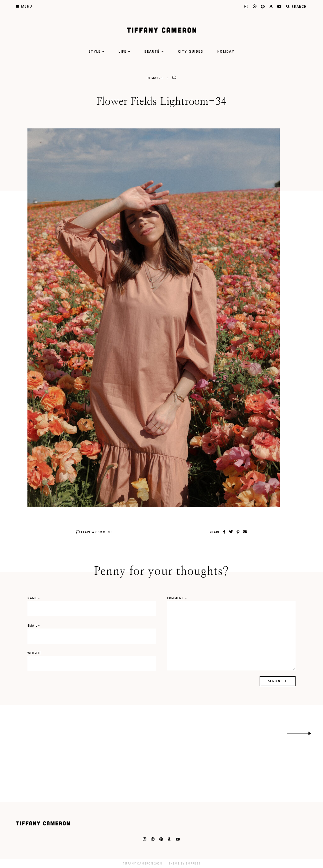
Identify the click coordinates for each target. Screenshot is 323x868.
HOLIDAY (226, 51)
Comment (177, 598)
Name (34, 598)
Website (34, 653)
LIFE (125, 51)
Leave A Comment (94, 532)
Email (34, 626)
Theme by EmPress (184, 864)
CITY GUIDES (191, 51)
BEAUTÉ (154, 51)
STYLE (97, 51)
